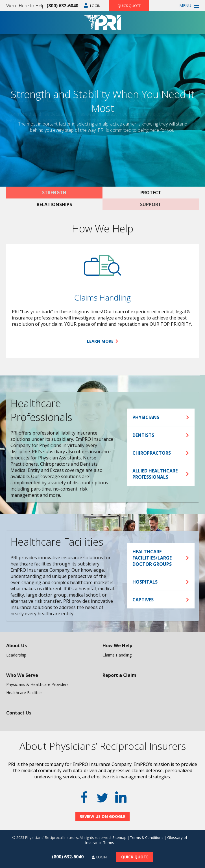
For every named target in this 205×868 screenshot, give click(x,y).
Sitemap (119, 837)
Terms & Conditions (147, 837)
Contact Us (19, 713)
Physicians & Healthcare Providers (37, 684)
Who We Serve (22, 675)
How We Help (117, 645)
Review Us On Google (103, 816)
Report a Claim (119, 675)
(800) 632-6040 (62, 6)
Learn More (103, 341)
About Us (17, 645)
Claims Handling (103, 297)
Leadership (16, 655)
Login (92, 6)
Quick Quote (129, 6)
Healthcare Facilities (24, 693)
